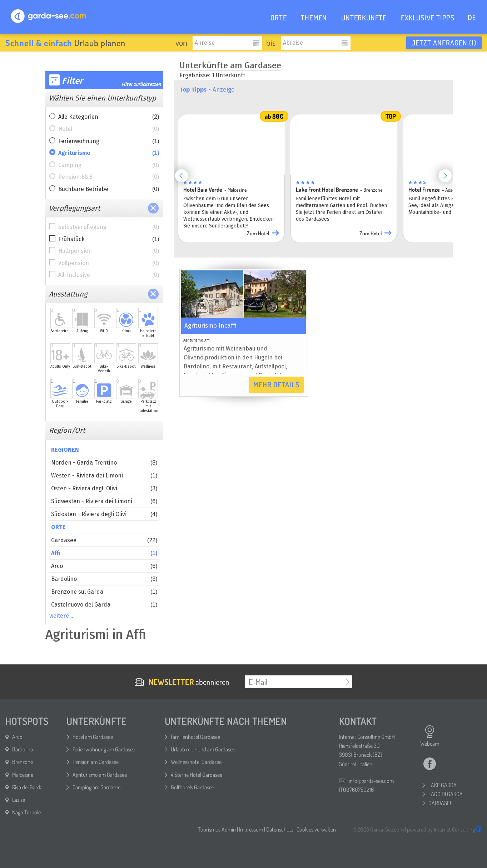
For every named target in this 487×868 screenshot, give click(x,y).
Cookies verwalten (316, 829)
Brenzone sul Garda (104, 592)
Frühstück (109, 239)
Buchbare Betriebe (109, 189)
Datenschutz (280, 829)
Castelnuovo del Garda (104, 605)
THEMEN (314, 18)
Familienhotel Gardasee (195, 737)
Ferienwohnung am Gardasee (104, 749)
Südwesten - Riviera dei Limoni (104, 501)
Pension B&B (109, 177)
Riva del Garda (27, 787)
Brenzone (23, 762)
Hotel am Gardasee (93, 737)
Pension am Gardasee (96, 762)
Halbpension (109, 251)
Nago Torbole (26, 812)
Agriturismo (109, 153)
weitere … (62, 616)
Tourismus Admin (217, 829)
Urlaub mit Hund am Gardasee (203, 749)
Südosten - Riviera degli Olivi (104, 514)
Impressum (251, 829)
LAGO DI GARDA (446, 794)
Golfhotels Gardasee (192, 787)
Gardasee (104, 540)
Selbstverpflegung (109, 227)
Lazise (19, 800)
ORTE (279, 18)
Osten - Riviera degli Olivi (104, 488)
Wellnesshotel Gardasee (196, 762)
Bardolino (104, 579)
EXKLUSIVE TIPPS (428, 18)
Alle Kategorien (109, 117)
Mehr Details (276, 384)
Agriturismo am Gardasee (100, 775)
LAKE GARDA (443, 785)
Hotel (109, 129)
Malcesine (23, 775)
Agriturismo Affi (197, 340)
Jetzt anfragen (444, 43)
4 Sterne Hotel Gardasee (197, 775)
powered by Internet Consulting (444, 829)
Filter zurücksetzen (141, 84)
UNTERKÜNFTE (364, 18)
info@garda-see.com (371, 781)
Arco (104, 566)
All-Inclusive (109, 275)
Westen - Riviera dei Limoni (104, 475)
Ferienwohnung (109, 141)
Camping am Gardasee (96, 787)
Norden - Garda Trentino (104, 463)
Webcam (430, 736)
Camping (109, 165)
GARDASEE (441, 803)
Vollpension (109, 263)
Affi (104, 553)
